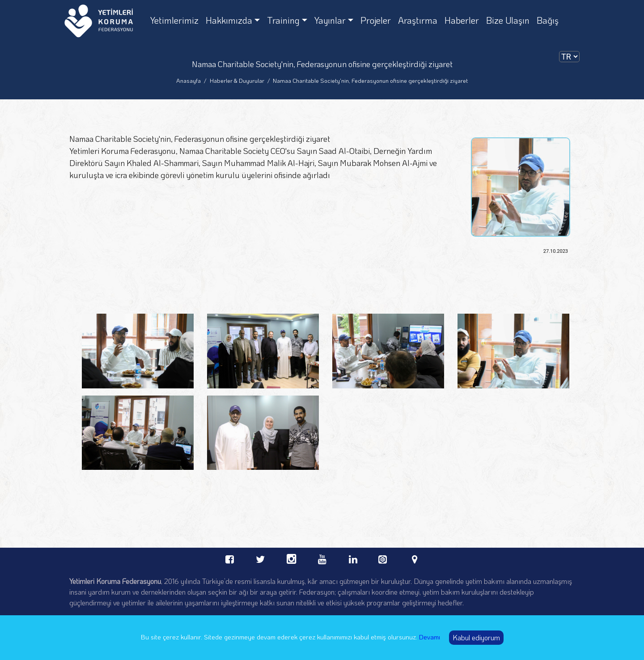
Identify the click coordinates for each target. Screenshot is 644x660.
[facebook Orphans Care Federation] (230, 558)
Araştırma (418, 20)
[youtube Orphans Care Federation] (322, 558)
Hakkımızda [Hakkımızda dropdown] (229, 20)
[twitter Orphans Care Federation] (261, 558)
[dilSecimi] (569, 57)
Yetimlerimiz (174, 20)
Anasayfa (189, 80)
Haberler (462, 20)
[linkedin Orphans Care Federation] (353, 558)
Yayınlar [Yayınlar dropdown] (330, 20)
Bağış (548, 20)
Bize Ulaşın (508, 20)
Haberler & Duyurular (237, 80)
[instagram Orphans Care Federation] (291, 558)
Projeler (376, 20)
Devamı (430, 637)
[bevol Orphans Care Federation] (384, 557)
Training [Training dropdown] (283, 20)
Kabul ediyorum (476, 637)
